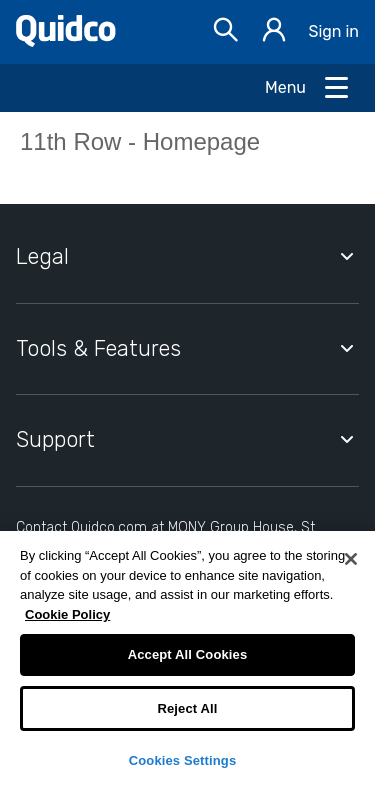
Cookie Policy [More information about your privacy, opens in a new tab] (67, 614)
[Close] (351, 559)
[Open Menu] (308, 88)
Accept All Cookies (188, 654)
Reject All (187, 708)
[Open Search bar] (226, 32)
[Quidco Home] (66, 41)
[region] (187, 661)
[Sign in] (274, 32)
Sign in (333, 31)
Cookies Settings (183, 760)
